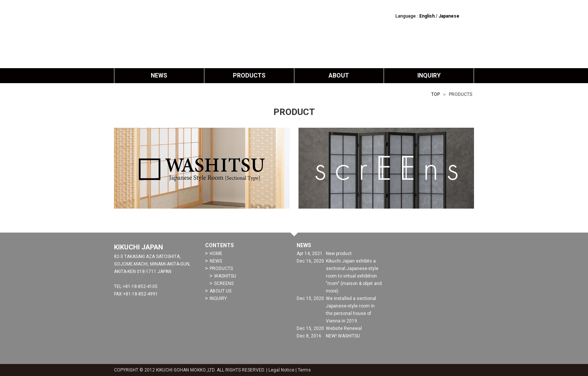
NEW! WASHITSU (343, 336)
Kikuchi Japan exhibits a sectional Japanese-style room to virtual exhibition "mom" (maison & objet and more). (354, 276)
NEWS (159, 75)
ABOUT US (220, 291)
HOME (216, 254)
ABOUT (339, 75)
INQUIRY (429, 75)
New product (339, 254)
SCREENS (224, 283)
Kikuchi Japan (294, 34)
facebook (469, 16)
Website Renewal (344, 328)
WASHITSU (225, 276)
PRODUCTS (249, 75)
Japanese (449, 16)
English (427, 16)
